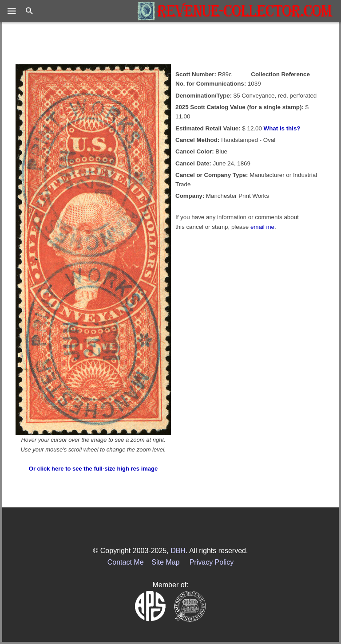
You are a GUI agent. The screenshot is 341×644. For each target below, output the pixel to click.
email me (262, 227)
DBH (178, 551)
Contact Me (126, 562)
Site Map (165, 562)
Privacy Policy (212, 562)
